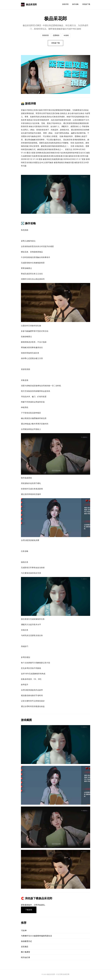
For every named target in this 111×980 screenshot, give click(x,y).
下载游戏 (29, 910)
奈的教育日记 (26, 942)
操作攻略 (75, 4)
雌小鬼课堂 (26, 953)
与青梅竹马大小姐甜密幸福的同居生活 (36, 937)
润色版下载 (86, 4)
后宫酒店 (25, 947)
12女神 (24, 931)
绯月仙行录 (26, 958)
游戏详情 (65, 4)
